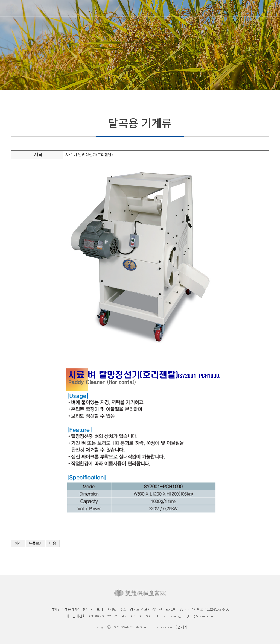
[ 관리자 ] (183, 627)
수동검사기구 (218, 70)
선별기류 (187, 70)
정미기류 (157, 70)
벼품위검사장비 (64, 70)
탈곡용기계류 (96, 70)
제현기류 (127, 70)
